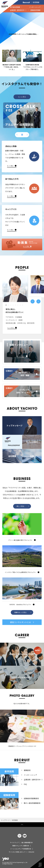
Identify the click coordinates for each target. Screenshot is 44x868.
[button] (17, 135)
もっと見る (22, 97)
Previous (4, 731)
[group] (22, 115)
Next (40, 731)
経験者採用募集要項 (31, 804)
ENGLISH (31, 852)
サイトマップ (14, 842)
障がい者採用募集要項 (32, 808)
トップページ (5, 820)
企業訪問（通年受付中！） (34, 785)
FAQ (25, 790)
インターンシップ (30, 780)
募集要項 (27, 776)
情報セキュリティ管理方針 (21, 846)
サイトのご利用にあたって (17, 852)
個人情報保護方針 (27, 842)
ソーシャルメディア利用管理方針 (21, 849)
